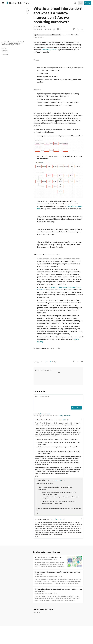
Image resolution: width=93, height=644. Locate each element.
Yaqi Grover (38, 593)
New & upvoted (45, 414)
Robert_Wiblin (41, 27)
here (39, 209)
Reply (37, 476)
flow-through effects (49, 50)
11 (56, 559)
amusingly (79, 206)
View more (36, 613)
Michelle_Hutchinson (40, 576)
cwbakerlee (38, 559)
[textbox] (58, 400)
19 (61, 576)
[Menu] (3, 3)
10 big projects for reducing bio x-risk (48, 557)
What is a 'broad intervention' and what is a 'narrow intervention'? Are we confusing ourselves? (13, 43)
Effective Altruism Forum (17, 3)
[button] (47, 362)
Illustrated (71, 206)
